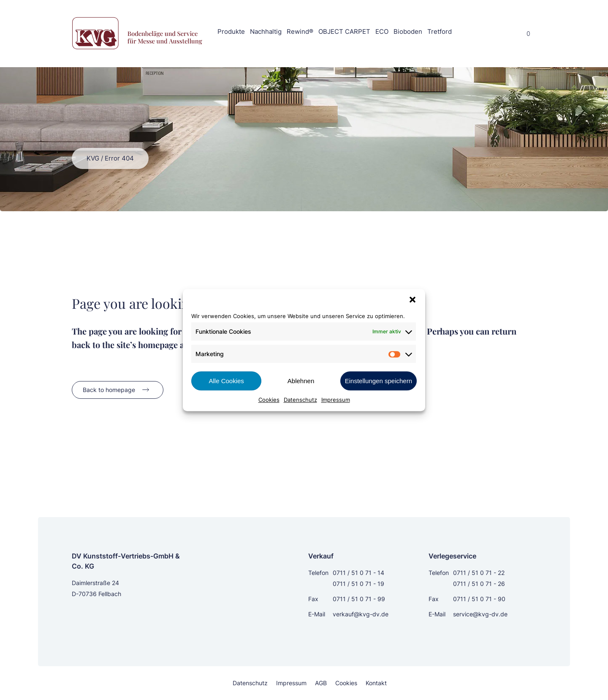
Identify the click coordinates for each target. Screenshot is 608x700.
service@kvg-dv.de (480, 614)
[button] (413, 300)
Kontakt (376, 683)
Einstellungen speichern (379, 381)
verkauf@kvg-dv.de (361, 614)
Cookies (269, 400)
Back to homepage (109, 390)
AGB (321, 683)
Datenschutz (300, 400)
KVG (93, 158)
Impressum (336, 400)
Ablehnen (301, 381)
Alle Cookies (226, 381)
